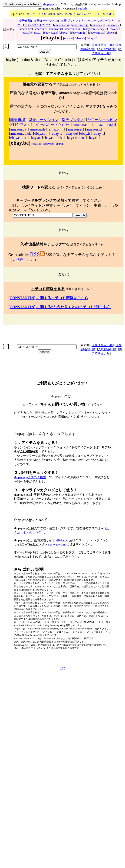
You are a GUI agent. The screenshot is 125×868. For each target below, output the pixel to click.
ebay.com (90, 29)
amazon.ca (97, 25)
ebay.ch (80, 38)
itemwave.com (57, 544)
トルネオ (106, 14)
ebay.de (114, 29)
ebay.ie (102, 29)
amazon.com (62, 25)
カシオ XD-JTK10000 (41, 14)
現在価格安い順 (102, 45)
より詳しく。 (23, 260)
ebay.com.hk (79, 33)
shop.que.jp (50, 4)
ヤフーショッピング (95, 21)
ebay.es (69, 38)
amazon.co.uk (73, 29)
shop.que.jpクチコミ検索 (30, 477)
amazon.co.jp (80, 25)
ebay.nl (92, 38)
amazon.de (113, 25)
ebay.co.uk (51, 33)
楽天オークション (46, 21)
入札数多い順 (107, 49)
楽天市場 (25, 21)
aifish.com (62, 540)
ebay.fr (26, 33)
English (82, 8)
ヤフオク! (24, 125)
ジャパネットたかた (38, 25)
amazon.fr (26, 29)
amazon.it (56, 29)
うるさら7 (80, 14)
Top (63, 668)
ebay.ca (111, 33)
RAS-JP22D (65, 14)
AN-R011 (93, 14)
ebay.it (37, 33)
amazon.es (41, 29)
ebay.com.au (97, 33)
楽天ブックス (70, 21)
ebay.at (64, 33)
